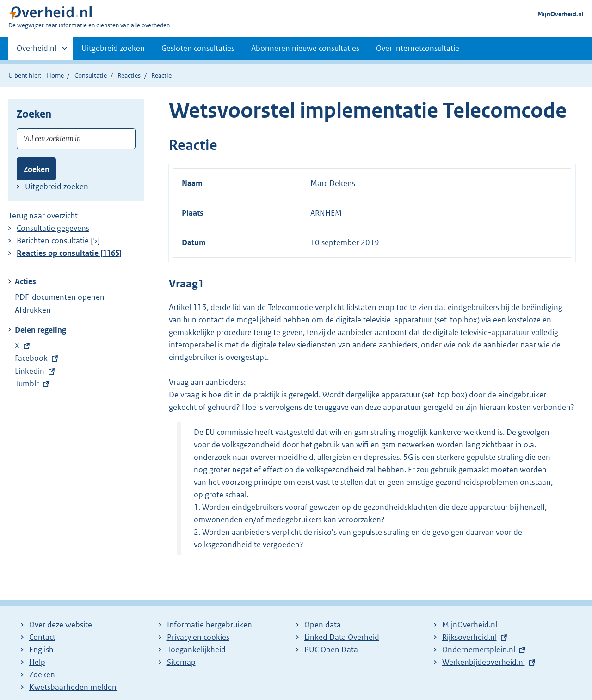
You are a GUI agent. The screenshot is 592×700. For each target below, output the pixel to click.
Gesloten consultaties (198, 48)
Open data (323, 625)
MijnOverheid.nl (561, 14)
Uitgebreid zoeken (113, 48)
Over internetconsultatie (418, 48)
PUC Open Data (331, 650)
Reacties (129, 75)
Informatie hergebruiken (210, 625)
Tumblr (33, 384)
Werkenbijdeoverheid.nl (484, 662)
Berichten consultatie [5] (58, 241)
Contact (42, 637)
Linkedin (36, 371)
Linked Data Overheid (342, 637)
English (41, 650)
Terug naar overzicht (43, 216)
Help (37, 662)
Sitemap (181, 662)
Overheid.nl (37, 51)
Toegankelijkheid (196, 650)
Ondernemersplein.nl (479, 650)
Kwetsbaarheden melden (73, 687)
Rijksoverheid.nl (469, 637)
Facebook (36, 358)
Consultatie (91, 75)
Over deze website (61, 625)
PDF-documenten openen (60, 297)
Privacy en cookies (198, 637)
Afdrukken (33, 310)
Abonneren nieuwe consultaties (305, 48)
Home (55, 75)
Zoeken (37, 169)
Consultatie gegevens (53, 228)
